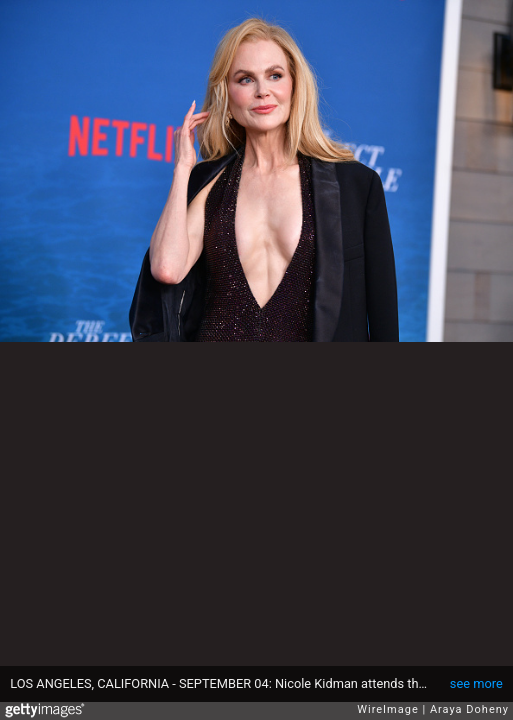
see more (476, 683)
